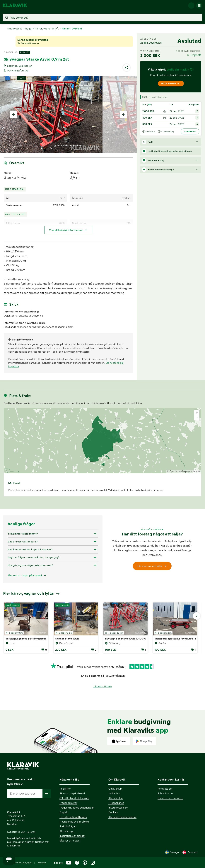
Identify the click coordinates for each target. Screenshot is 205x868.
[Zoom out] (197, 418)
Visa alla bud (190, 131)
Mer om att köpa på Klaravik (25, 575)
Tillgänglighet (116, 803)
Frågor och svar (68, 803)
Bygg (28, 29)
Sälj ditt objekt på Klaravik (74, 798)
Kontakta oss (165, 789)
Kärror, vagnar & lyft (47, 29)
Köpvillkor (65, 789)
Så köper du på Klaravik (72, 793)
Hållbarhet (114, 793)
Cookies (113, 812)
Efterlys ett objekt (70, 841)
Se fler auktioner (28, 43)
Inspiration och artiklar (72, 836)
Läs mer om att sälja (152, 566)
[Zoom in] (197, 413)
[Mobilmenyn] (199, 6)
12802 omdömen (115, 676)
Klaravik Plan (116, 798)
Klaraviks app (67, 831)
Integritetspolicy (118, 808)
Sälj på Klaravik (170, 84)
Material (42, 863)
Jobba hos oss (165, 793)
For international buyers (73, 817)
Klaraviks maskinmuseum (122, 817)
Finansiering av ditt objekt (74, 822)
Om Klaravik (115, 789)
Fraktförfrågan (68, 826)
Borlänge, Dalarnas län (20, 66)
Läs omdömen (103, 686)
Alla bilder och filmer (70, 145)
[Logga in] (191, 6)
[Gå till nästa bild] (197, 616)
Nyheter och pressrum (170, 798)
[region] (102, 441)
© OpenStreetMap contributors (184, 471)
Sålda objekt (15, 29)
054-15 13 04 (28, 832)
